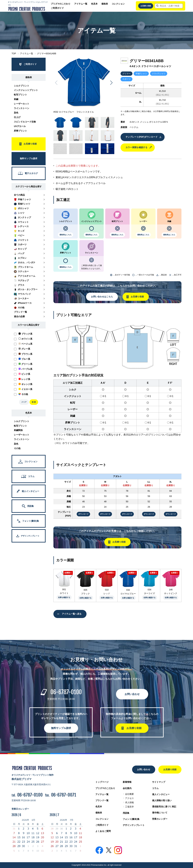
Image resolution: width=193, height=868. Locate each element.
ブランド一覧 (102, 800)
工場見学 (129, 807)
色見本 (94, 4)
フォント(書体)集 (131, 819)
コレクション (118, 4)
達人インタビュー (161, 794)
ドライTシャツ (159, 74)
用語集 (126, 813)
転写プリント (20, 95)
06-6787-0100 (66, 692)
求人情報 (129, 802)
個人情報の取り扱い (162, 800)
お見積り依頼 (146, 6)
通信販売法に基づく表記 (164, 807)
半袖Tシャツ (141, 74)
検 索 (34, 402)
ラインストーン (22, 108)
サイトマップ (159, 782)
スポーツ (126, 79)
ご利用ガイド (57, 8)
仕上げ (17, 117)
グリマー (126, 74)
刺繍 (16, 99)
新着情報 (127, 782)
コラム (155, 788)
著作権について (160, 813)
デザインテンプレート (134, 825)
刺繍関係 (18, 430)
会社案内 (127, 788)
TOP (14, 53)
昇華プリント (20, 131)
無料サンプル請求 (61, 728)
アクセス (129, 798)
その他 (17, 448)
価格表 (105, 4)
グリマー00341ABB (47, 53)
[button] (111, 83)
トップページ (102, 782)
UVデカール (20, 126)
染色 (16, 113)
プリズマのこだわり (61, 4)
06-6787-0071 (64, 795)
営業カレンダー (160, 819)
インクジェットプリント (26, 90)
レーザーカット (22, 104)
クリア (24, 402)
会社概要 (129, 794)
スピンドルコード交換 (25, 122)
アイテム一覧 (81, 4)
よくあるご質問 (103, 831)
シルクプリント (22, 86)
